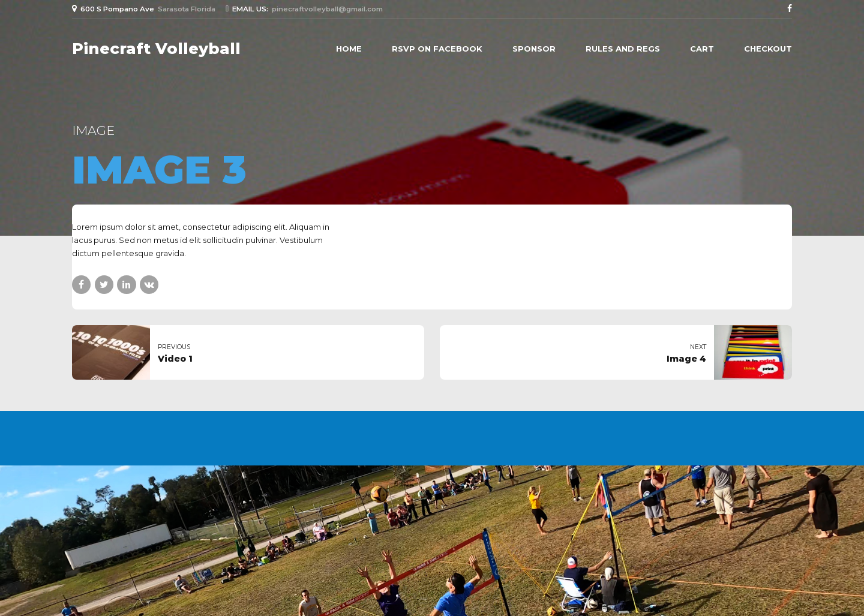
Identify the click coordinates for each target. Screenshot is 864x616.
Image (93, 130)
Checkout (768, 49)
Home (349, 49)
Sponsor (534, 49)
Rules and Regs (623, 49)
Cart (702, 49)
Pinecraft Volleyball (156, 49)
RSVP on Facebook (437, 49)
